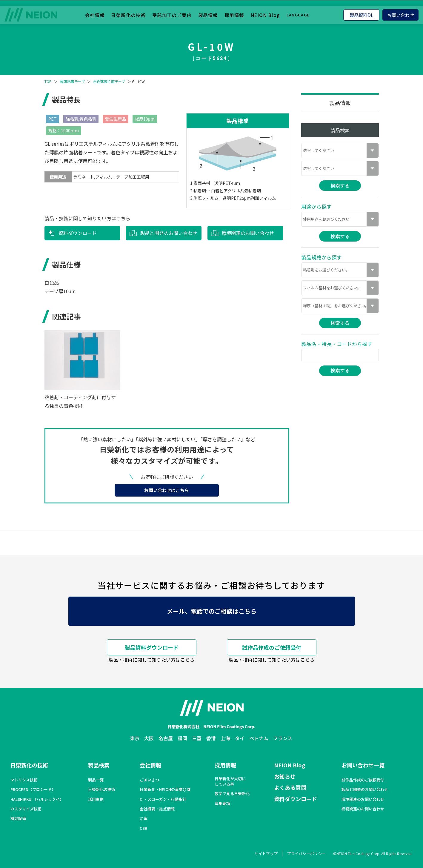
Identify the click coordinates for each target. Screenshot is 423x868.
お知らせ (285, 776)
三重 (197, 738)
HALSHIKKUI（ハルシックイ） (37, 799)
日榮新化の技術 (128, 15)
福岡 (182, 738)
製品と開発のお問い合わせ (169, 233)
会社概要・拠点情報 (157, 809)
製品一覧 (96, 780)
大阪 (149, 738)
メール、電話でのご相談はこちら (212, 611)
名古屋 (166, 738)
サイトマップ (266, 854)
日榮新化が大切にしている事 (230, 781)
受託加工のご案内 (172, 15)
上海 (225, 738)
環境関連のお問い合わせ (248, 233)
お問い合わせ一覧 (363, 765)
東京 (135, 738)
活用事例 (96, 799)
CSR (143, 828)
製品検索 (99, 765)
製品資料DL (362, 15)
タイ (240, 738)
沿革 (144, 818)
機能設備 (18, 818)
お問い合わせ (401, 15)
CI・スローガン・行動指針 (163, 799)
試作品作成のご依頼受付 (272, 647)
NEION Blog (265, 15)
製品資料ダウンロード (152, 647)
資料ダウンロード (78, 233)
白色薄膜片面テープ (109, 82)
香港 (211, 738)
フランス (283, 738)
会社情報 (95, 15)
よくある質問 (290, 787)
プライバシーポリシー (306, 854)
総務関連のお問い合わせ (363, 809)
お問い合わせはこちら (167, 490)
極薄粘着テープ (72, 82)
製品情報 (208, 15)
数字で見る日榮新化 (232, 794)
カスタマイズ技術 (26, 809)
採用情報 (234, 15)
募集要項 (222, 804)
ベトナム (259, 738)
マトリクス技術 (24, 780)
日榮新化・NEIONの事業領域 (165, 789)
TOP (48, 82)
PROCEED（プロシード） (33, 789)
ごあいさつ (149, 780)
